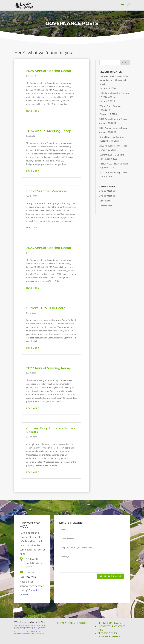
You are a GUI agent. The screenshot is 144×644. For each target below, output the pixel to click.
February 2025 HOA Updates (114, 164)
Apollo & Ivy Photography (32, 629)
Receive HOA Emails (109, 623)
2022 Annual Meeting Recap (49, 368)
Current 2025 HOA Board (46, 308)
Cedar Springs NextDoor (73, 623)
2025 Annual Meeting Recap (49, 71)
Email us (30, 573)
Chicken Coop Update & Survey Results (51, 430)
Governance (105, 201)
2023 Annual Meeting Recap (49, 248)
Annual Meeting (107, 191)
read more (33, 111)
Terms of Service (36, 633)
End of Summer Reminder (47, 191)
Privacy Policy (23, 633)
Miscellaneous (106, 206)
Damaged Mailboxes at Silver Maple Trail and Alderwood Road (114, 80)
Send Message (111, 577)
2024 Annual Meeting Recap (49, 131)
